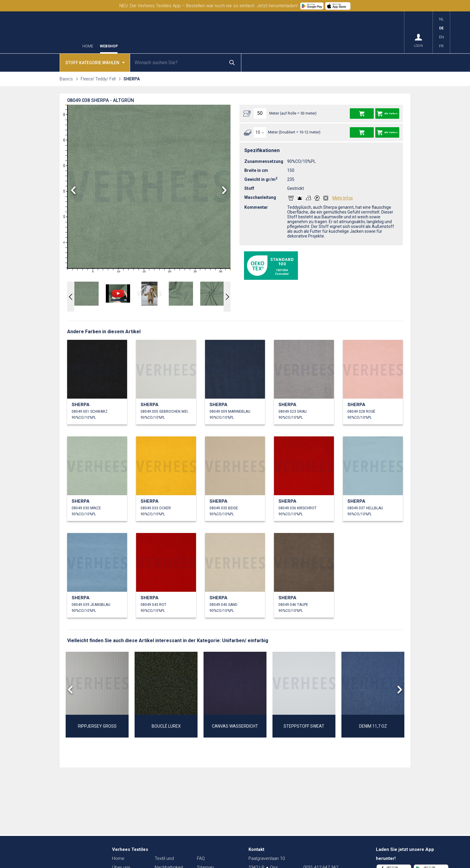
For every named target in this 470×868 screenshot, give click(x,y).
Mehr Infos (343, 198)
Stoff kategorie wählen (95, 62)
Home (88, 46)
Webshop (109, 46)
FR (441, 46)
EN (442, 37)
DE (441, 28)
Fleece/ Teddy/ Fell (98, 79)
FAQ (201, 858)
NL (441, 19)
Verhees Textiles (48, 32)
